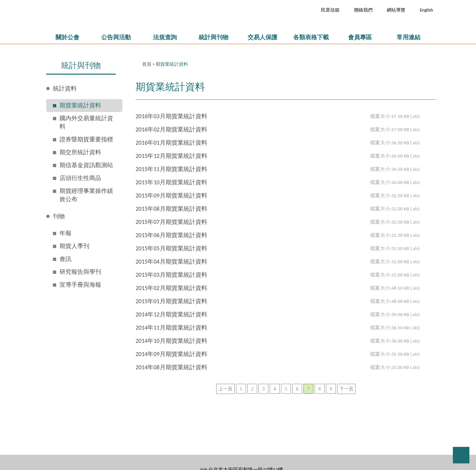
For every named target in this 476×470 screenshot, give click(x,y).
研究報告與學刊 (80, 272)
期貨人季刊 (74, 246)
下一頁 (346, 389)
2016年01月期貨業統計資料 (171, 143)
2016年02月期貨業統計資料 (171, 129)
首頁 (147, 64)
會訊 (65, 259)
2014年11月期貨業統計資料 (171, 328)
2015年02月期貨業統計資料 (171, 288)
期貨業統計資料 (80, 105)
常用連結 (409, 37)
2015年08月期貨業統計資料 (171, 209)
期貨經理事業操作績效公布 (86, 195)
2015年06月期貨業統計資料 (171, 235)
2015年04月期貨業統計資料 (171, 262)
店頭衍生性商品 (80, 178)
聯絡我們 (363, 10)
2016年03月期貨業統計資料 (171, 116)
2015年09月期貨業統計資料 (171, 196)
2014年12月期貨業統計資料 (171, 314)
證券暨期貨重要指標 (86, 139)
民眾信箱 (330, 10)
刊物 (59, 216)
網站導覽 (396, 10)
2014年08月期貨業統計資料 (171, 367)
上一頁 (225, 389)
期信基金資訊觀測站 (86, 165)
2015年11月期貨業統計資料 (171, 169)
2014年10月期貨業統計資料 (171, 341)
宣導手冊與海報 (80, 285)
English (426, 10)
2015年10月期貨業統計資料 (171, 182)
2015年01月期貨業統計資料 (171, 301)
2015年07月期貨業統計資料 (171, 222)
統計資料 (65, 89)
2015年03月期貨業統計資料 (171, 275)
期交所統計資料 (80, 152)
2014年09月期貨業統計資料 (171, 354)
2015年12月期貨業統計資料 (171, 156)
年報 (65, 233)
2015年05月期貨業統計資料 (171, 248)
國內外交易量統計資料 (86, 122)
